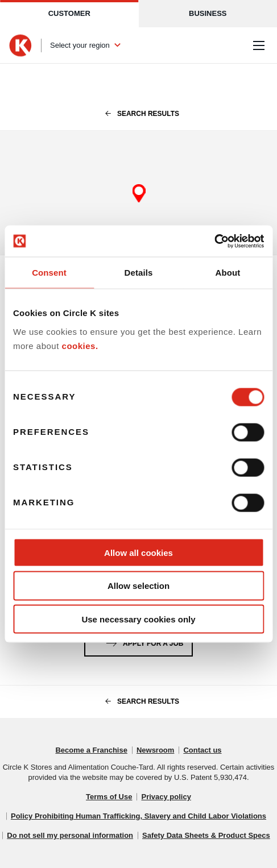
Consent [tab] (49, 273)
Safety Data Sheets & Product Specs (206, 835)
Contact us (202, 750)
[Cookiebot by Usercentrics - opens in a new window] (214, 241)
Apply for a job (143, 641)
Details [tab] (139, 273)
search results (138, 114)
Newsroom (155, 750)
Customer (69, 13)
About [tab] (228, 273)
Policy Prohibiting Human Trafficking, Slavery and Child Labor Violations (138, 816)
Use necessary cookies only (138, 619)
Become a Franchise (91, 750)
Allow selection (138, 586)
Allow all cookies (138, 552)
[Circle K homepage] (20, 45)
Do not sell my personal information (70, 835)
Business (208, 13)
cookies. (80, 346)
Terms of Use (109, 797)
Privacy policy (166, 797)
